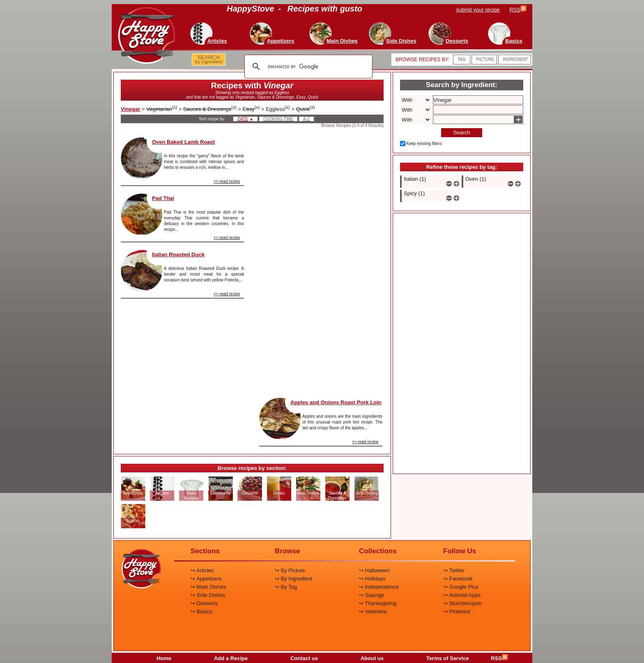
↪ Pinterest (457, 611)
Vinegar (130, 109)
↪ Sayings (371, 595)
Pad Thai (163, 198)
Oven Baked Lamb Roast (183, 142)
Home (164, 658)
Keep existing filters (424, 144)
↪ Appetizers (206, 579)
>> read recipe (227, 181)
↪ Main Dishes (208, 587)
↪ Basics (201, 611)
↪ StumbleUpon (462, 603)
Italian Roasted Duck (178, 254)
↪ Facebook (458, 579)
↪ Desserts (204, 603)
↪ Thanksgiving (378, 603)
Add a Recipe (231, 658)
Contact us (304, 658)
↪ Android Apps (462, 595)
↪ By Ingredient (293, 579)
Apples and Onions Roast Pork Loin (336, 402)
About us (372, 658)
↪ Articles (202, 570)
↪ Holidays (372, 579)
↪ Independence (379, 587)
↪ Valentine (373, 611)
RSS (499, 658)
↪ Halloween (374, 570)
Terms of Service (448, 658)
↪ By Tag (286, 587)
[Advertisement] (321, 260)
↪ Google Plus (461, 587)
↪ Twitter (454, 570)
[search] (307, 67)
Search (461, 132)
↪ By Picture (290, 570)
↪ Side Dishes (208, 595)
